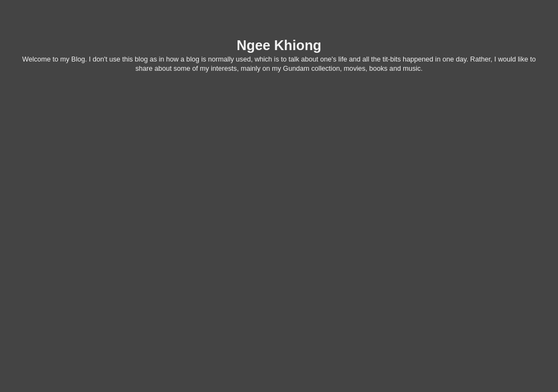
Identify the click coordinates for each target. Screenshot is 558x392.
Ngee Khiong (279, 45)
